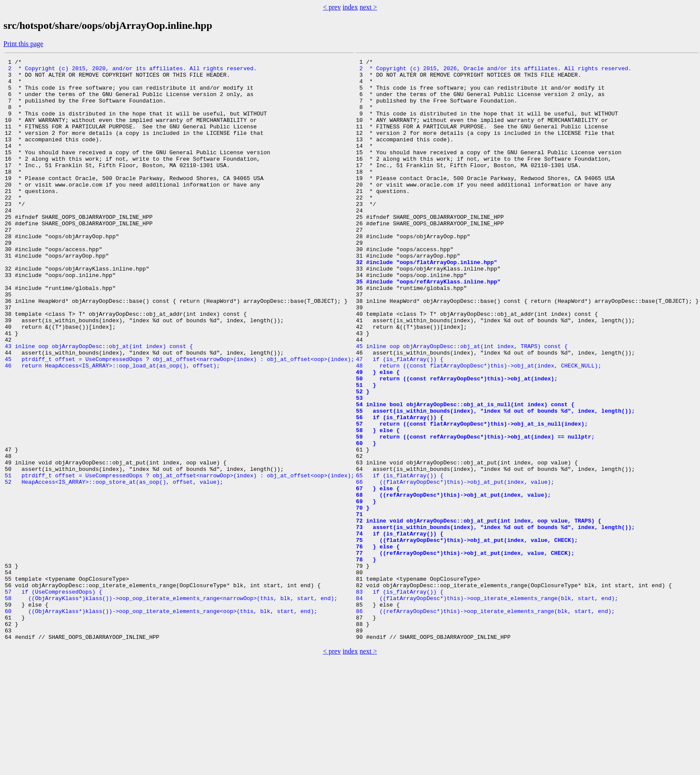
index (350, 7)
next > (369, 7)
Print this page (23, 44)
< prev (332, 7)
